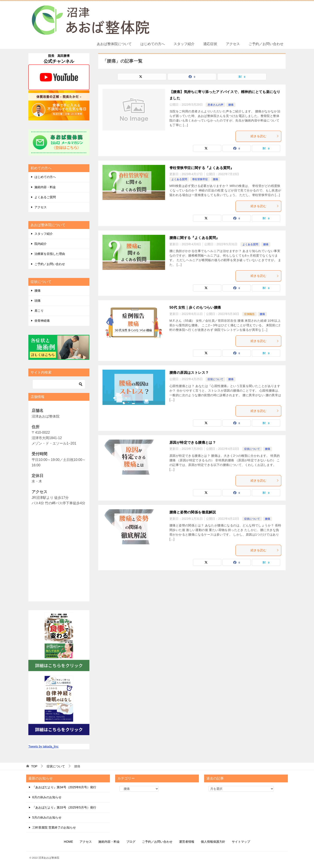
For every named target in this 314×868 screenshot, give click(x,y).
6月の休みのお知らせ (47, 797)
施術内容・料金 (45, 187)
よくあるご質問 (45, 197)
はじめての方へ (153, 44)
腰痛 (231, 105)
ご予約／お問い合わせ (266, 44)
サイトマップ (241, 842)
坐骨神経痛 (42, 321)
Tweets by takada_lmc (44, 746)
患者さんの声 (215, 105)
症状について (215, 379)
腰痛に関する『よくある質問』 (195, 238)
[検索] (59, 384)
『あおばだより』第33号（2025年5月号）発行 (64, 807)
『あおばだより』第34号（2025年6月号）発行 (64, 787)
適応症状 (210, 44)
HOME (68, 842)
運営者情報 (187, 842)
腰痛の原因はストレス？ (189, 373)
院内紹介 (41, 244)
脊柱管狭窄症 (200, 179)
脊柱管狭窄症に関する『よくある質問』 (202, 168)
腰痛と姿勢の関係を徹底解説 (193, 512)
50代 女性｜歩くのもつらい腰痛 (195, 307)
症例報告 (249, 314)
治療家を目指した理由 (50, 254)
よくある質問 (179, 179)
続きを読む (265, 136)
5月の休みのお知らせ (47, 817)
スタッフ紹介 (184, 44)
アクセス (233, 44)
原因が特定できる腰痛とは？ (193, 442)
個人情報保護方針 (213, 842)
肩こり (39, 311)
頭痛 (38, 301)
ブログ (131, 842)
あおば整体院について (114, 44)
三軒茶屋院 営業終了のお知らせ (54, 827)
